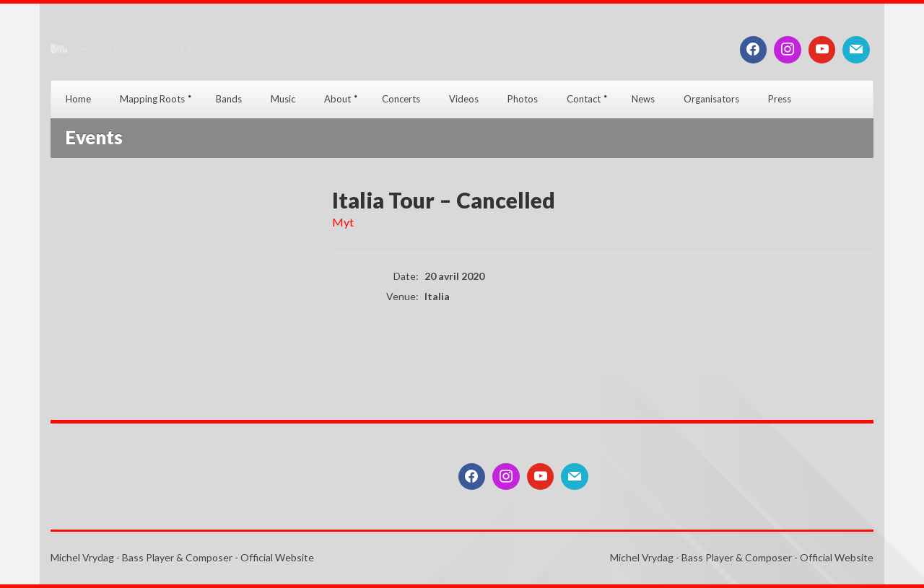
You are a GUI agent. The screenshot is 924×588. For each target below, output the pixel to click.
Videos (464, 99)
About (337, 99)
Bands (229, 99)
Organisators (711, 99)
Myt (343, 222)
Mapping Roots (152, 99)
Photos (523, 99)
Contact (584, 99)
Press (780, 99)
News (643, 99)
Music (283, 99)
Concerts (401, 99)
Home (78, 99)
